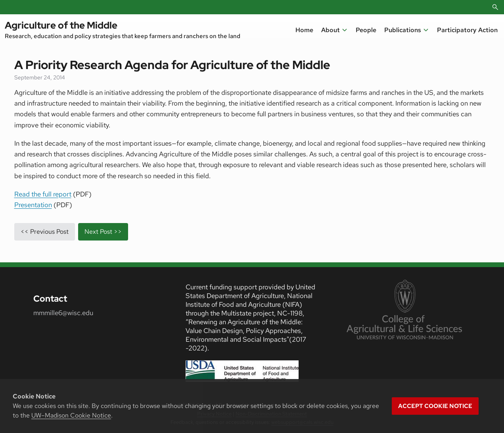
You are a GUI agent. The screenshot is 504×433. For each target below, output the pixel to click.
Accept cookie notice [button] (435, 406)
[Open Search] (495, 7)
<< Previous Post (45, 232)
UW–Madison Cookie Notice (71, 415)
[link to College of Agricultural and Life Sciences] (404, 310)
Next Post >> (103, 232)
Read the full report (43, 194)
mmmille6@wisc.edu (63, 313)
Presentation (33, 205)
